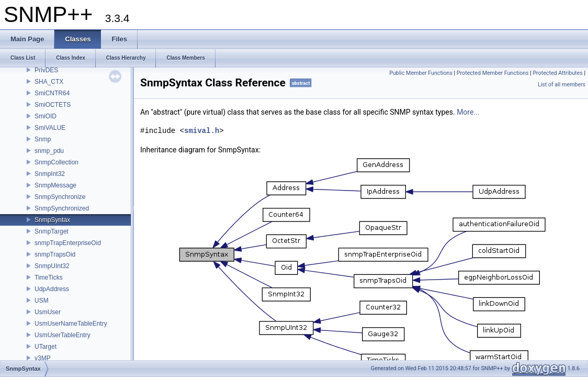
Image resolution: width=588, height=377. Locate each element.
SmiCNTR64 (52, 93)
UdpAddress (52, 289)
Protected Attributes (557, 73)
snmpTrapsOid (55, 254)
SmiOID (46, 116)
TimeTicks (49, 278)
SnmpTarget (52, 231)
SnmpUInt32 (52, 266)
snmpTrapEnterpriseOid (68, 243)
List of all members (562, 85)
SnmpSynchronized (62, 208)
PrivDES (46, 70)
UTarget (46, 347)
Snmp (43, 139)
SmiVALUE (50, 128)
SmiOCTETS (53, 105)
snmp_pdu (49, 151)
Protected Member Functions (493, 73)
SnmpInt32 (50, 174)
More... (468, 112)
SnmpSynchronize (60, 197)
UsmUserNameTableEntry (71, 324)
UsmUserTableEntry (63, 335)
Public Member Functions (421, 73)
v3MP (43, 358)
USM (42, 301)
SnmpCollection (56, 162)
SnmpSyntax (52, 220)
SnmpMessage (55, 185)
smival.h (202, 131)
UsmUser (48, 312)
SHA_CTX (49, 82)
